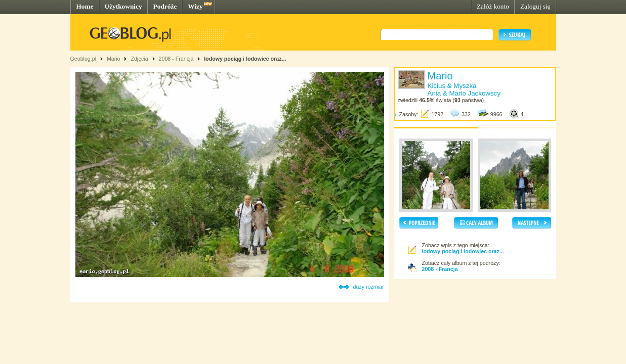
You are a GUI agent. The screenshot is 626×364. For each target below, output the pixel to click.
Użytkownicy (123, 6)
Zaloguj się (535, 6)
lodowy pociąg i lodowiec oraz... (245, 59)
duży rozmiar (369, 287)
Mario (114, 59)
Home (85, 6)
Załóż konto (493, 6)
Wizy (195, 6)
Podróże (165, 6)
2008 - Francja (176, 59)
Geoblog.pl (84, 59)
